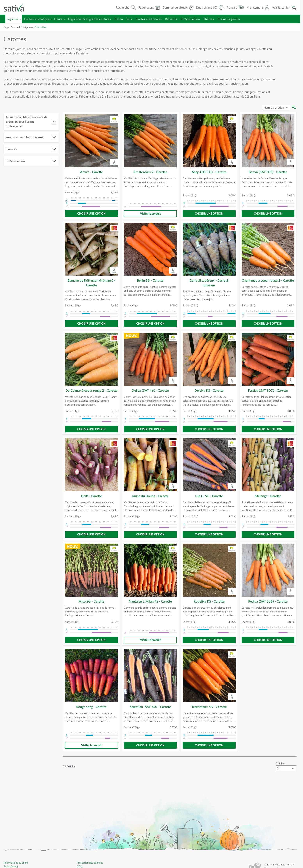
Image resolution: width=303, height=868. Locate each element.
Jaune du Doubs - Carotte (150, 510)
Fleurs (62, 19)
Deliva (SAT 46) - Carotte (150, 399)
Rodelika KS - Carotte (209, 615)
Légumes (13, 19)
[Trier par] (276, 116)
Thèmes (222, 19)
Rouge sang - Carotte (92, 721)
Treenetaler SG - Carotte (209, 721)
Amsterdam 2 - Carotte (150, 181)
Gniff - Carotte (91, 510)
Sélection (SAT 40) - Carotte (150, 721)
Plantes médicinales (158, 19)
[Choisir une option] (92, 223)
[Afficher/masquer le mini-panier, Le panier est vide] (284, 7)
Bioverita (182, 19)
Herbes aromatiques (40, 19)
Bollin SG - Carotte (150, 289)
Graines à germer (243, 19)
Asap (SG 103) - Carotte (209, 181)
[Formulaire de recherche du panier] (119, 7)
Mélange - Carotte (268, 510)
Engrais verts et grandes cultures (95, 19)
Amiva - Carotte (91, 181)
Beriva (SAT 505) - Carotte (268, 181)
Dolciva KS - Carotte (209, 399)
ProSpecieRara (202, 19)
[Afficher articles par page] (286, 782)
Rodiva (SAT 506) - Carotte (268, 615)
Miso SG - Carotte (92, 615)
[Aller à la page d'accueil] (16, 7)
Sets (137, 19)
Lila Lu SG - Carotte (209, 510)
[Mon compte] (257, 7)
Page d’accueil (13, 27)
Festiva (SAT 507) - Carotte (268, 399)
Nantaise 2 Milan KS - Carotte (150, 615)
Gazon (126, 19)
